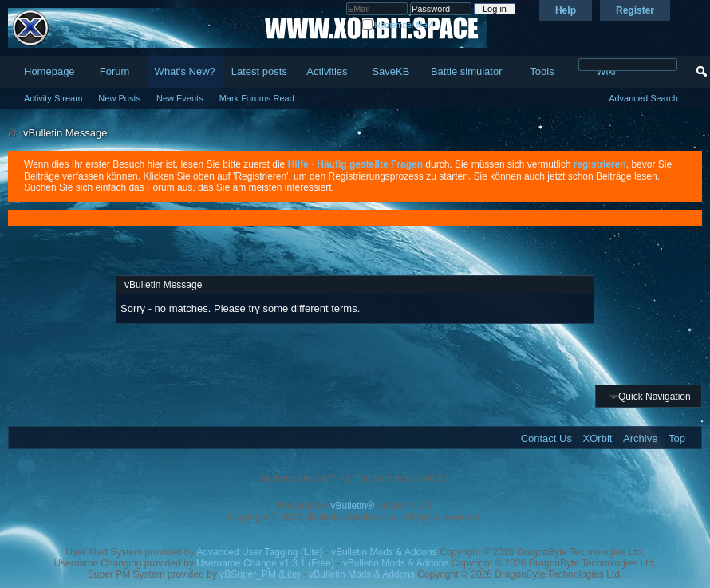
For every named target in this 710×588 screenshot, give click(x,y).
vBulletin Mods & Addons (384, 552)
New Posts (119, 98)
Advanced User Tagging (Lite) (259, 552)
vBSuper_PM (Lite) (260, 574)
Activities (327, 71)
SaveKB (390, 71)
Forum (115, 71)
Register (635, 10)
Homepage (49, 71)
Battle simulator (467, 71)
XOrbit (598, 438)
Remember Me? (397, 25)
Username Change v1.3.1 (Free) (265, 563)
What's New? (185, 71)
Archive (640, 438)
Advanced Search (643, 98)
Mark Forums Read (257, 98)
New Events (180, 98)
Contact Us (546, 438)
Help (566, 10)
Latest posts (259, 71)
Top (677, 438)
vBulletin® (353, 506)
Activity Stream (53, 98)
